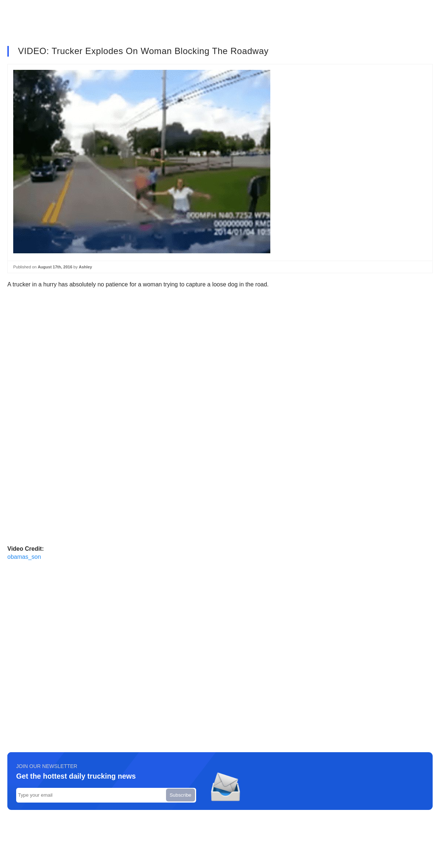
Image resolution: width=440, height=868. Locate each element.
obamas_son (24, 557)
